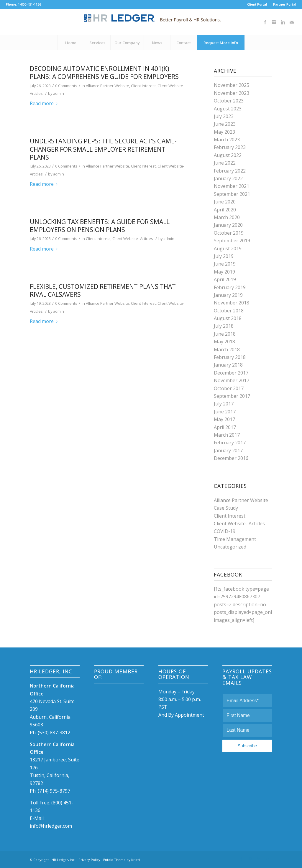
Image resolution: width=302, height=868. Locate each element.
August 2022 (228, 155)
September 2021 (232, 194)
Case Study (226, 508)
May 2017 (224, 419)
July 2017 (224, 404)
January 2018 (228, 365)
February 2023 (230, 147)
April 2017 (225, 427)
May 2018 (224, 342)
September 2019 (232, 241)
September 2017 (232, 396)
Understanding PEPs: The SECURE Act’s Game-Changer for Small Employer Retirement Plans (103, 149)
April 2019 (225, 279)
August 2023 (228, 109)
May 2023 (224, 132)
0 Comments (66, 86)
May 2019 (224, 272)
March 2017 (227, 435)
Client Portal (257, 4)
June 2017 (225, 412)
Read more (45, 103)
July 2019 (224, 256)
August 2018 (228, 318)
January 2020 (228, 225)
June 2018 (225, 334)
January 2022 (228, 178)
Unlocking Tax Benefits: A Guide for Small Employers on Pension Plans (100, 226)
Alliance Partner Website (107, 86)
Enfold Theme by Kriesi (122, 860)
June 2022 (225, 163)
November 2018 (232, 303)
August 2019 (228, 249)
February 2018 (230, 357)
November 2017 (232, 380)
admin (59, 93)
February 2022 (230, 171)
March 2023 (227, 140)
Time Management (235, 539)
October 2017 (229, 388)
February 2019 (230, 287)
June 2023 (225, 124)
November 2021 (232, 186)
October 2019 (229, 233)
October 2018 (229, 311)
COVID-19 (225, 531)
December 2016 (231, 458)
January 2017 (228, 450)
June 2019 (225, 264)
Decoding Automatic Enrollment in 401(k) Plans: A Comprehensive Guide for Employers (104, 73)
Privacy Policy (89, 860)
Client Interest (143, 86)
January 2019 (228, 295)
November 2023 (232, 93)
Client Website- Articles (133, 238)
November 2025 (232, 85)
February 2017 (230, 443)
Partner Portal (285, 4)
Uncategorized (230, 547)
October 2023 (229, 101)
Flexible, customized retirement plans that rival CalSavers (103, 290)
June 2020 (225, 202)
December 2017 (231, 373)
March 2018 (227, 349)
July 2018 (224, 326)
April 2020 (225, 210)
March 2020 (227, 217)
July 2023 (224, 116)
